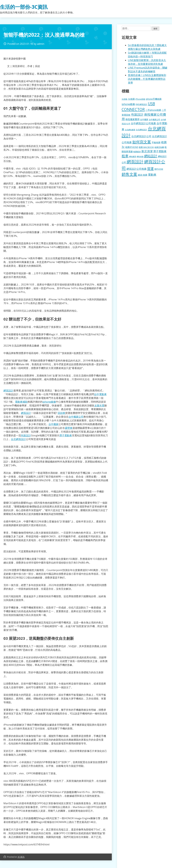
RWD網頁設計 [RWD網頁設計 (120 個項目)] (141, 104)
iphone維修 (49, 402)
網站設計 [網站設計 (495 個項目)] (151, 156)
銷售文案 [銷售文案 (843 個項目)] (129, 174)
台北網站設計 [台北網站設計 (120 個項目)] (142, 130)
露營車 (69, 428)
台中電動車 (100, 394)
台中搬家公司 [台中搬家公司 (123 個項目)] (154, 119)
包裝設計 (26, 435)
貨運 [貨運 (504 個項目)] (150, 168)
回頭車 (61, 413)
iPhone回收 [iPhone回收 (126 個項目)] (140, 99)
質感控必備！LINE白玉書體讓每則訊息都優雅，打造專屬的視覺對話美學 (147, 79)
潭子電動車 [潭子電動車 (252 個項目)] (160, 151)
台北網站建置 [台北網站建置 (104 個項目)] (130, 130)
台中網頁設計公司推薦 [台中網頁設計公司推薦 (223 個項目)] (143, 123)
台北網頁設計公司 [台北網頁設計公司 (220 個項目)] (141, 136)
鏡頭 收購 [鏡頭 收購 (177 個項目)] (143, 175)
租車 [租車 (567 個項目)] (125, 156)
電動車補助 (21, 402)
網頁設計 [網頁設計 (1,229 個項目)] (135, 162)
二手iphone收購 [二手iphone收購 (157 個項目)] (153, 110)
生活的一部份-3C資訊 (24, 7)
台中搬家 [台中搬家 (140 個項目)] (144, 119)
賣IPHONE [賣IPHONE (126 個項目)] (159, 169)
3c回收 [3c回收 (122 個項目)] (125, 99)
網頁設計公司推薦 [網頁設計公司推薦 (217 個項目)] (137, 169)
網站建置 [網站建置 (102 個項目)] (133, 157)
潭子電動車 (66, 435)
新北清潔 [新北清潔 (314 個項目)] (147, 151)
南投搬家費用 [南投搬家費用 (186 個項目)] (132, 119)
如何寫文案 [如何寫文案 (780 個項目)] (142, 142)
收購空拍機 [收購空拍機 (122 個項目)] (159, 147)
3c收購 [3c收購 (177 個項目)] (131, 99)
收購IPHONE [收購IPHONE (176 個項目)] (132, 147)
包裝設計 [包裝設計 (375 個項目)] (137, 115)
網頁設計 (8, 391)
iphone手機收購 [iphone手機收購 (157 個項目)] (154, 99)
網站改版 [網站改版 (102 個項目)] (140, 157)
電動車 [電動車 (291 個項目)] (152, 175)
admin (41, 44)
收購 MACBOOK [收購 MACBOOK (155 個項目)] (146, 147)
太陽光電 (99, 405)
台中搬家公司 (76, 417)
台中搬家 (53, 424)
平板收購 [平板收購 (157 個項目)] (156, 142)
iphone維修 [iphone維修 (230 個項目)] (128, 104)
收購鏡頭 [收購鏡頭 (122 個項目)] (137, 152)
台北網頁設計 (18, 439)
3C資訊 (21, 857)
